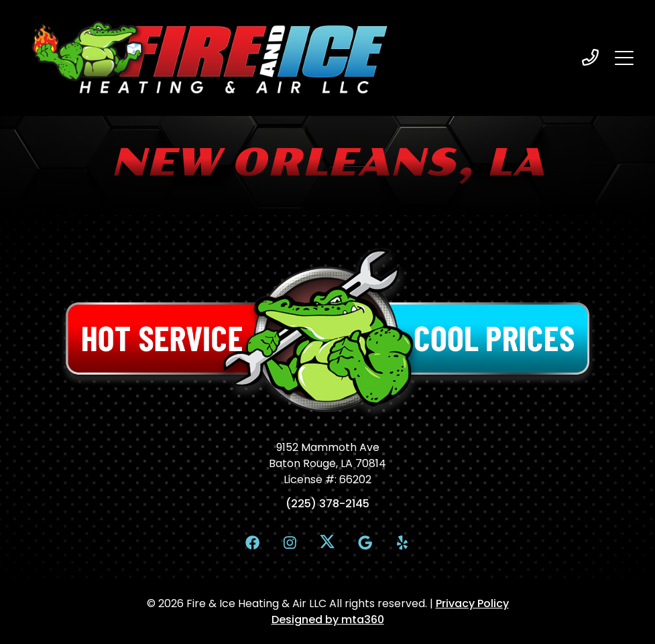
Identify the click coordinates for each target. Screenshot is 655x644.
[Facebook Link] (253, 542)
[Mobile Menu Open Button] (624, 58)
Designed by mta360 (328, 620)
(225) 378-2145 (327, 504)
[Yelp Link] (402, 542)
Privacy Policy (472, 603)
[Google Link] (365, 542)
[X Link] (328, 541)
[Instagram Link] (290, 542)
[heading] (590, 57)
